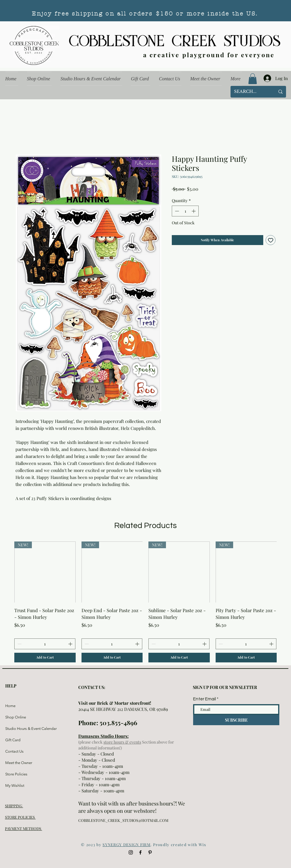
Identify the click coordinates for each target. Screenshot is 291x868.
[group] (145, 602)
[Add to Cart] (45, 658)
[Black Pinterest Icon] (150, 852)
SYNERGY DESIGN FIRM (127, 844)
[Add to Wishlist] (271, 240)
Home (10, 706)
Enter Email (205, 699)
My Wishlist (15, 785)
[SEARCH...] (250, 92)
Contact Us (14, 751)
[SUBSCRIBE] (236, 720)
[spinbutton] (185, 211)
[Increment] (194, 211)
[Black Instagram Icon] (131, 852)
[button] (253, 79)
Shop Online (16, 717)
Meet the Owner (19, 763)
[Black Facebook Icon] (140, 852)
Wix (203, 844)
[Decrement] (176, 211)
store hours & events (122, 742)
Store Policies (16, 774)
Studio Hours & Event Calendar (19, 729)
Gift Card (13, 740)
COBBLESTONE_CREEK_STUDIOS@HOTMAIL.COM (123, 820)
